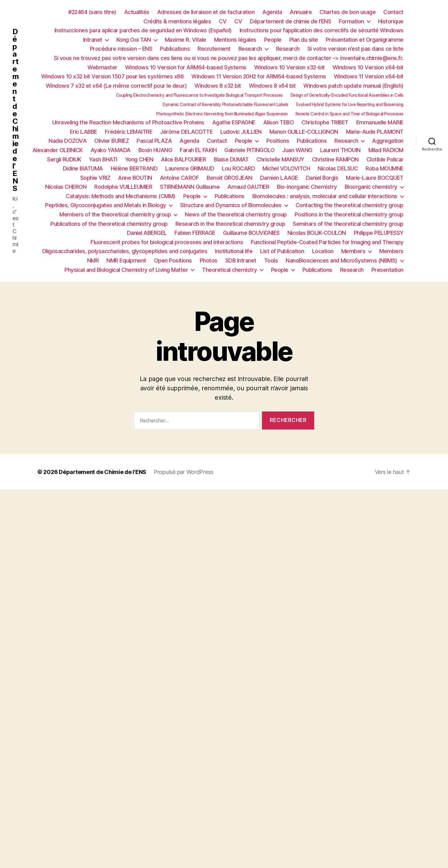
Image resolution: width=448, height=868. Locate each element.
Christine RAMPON (335, 159)
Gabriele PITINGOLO (249, 150)
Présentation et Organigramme (365, 40)
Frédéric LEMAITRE (129, 132)
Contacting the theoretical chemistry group (350, 205)
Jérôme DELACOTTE (186, 132)
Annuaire (301, 12)
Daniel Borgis (322, 178)
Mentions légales (235, 40)
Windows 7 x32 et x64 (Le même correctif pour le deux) (116, 86)
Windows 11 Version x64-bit (369, 76)
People (273, 40)
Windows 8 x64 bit (272, 86)
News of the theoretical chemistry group (236, 214)
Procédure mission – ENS (121, 49)
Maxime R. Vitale (186, 40)
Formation (351, 21)
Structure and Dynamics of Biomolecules (231, 205)
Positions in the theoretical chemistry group (349, 214)
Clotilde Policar (385, 159)
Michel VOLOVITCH (286, 168)
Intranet (93, 40)
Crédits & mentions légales (177, 21)
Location (323, 251)
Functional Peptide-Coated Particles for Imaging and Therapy (327, 242)
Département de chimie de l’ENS (290, 21)
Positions (278, 141)
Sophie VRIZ (95, 178)
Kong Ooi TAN (134, 40)
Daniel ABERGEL (147, 233)
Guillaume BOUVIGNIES (251, 233)
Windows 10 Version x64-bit (368, 67)
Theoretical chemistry (229, 270)
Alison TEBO (279, 122)
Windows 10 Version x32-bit (289, 67)
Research (250, 49)
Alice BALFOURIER (183, 159)
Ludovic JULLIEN (241, 132)
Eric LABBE (84, 132)
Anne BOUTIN (135, 178)
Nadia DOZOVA (68, 141)
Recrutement (214, 49)
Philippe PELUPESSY (379, 233)
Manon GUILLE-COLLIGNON (304, 132)
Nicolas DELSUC (338, 168)
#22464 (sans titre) (92, 12)
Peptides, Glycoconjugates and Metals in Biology (106, 205)
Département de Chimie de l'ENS (16, 110)
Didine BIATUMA (83, 168)
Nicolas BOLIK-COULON (317, 233)
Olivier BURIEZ (112, 141)
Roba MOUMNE (385, 168)
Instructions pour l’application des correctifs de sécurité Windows (322, 30)
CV (223, 21)
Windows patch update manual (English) (353, 86)
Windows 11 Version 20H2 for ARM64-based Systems (259, 76)
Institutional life (234, 251)
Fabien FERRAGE (195, 233)
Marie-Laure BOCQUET (375, 178)
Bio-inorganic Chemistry (307, 187)
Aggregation (388, 141)
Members (353, 251)
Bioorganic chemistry (371, 187)
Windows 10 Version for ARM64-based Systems (186, 67)
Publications (175, 49)
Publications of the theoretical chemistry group (109, 224)
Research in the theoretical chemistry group (230, 224)
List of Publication (282, 251)
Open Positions (173, 260)
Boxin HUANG (155, 150)
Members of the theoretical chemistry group (115, 214)
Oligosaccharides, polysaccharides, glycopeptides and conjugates (125, 251)
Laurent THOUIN (340, 150)
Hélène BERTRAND (134, 168)
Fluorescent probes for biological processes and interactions (167, 242)
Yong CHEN (139, 159)
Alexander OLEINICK (58, 150)
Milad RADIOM (386, 150)
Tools (271, 260)
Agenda (272, 12)
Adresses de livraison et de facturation (206, 12)
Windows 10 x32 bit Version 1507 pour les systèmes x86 (112, 76)
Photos (209, 260)
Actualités (137, 12)
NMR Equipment (126, 260)
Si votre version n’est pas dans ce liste (355, 49)
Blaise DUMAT (231, 159)
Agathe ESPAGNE (234, 122)
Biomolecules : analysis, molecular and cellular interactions (325, 196)
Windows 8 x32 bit (218, 86)
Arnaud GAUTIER (248, 187)
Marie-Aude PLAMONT (375, 132)
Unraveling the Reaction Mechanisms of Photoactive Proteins (128, 122)
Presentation (387, 270)
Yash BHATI (103, 159)
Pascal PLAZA (154, 141)
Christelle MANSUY (280, 159)
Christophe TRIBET (325, 122)
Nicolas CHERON (66, 187)
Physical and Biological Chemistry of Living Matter (126, 270)
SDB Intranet (241, 260)
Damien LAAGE (279, 178)
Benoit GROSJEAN (229, 178)
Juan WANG (297, 150)
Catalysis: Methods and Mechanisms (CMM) (121, 196)
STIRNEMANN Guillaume (190, 187)
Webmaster (102, 67)
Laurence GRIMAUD (190, 168)
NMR (93, 260)
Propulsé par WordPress (184, 472)
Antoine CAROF (180, 178)
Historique (391, 21)
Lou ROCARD (238, 168)
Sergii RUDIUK (64, 159)
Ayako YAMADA (111, 150)
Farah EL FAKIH (198, 150)
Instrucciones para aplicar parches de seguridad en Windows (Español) (143, 30)
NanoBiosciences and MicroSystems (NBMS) (341, 260)
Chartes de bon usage (348, 12)
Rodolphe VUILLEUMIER (123, 187)
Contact (393, 12)
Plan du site (304, 40)
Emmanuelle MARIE (380, 122)
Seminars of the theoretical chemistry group (348, 224)
